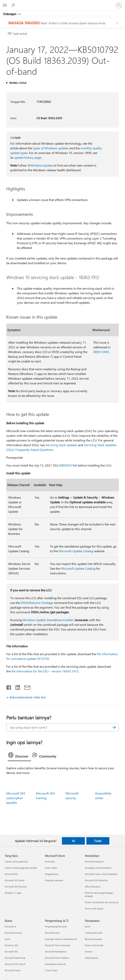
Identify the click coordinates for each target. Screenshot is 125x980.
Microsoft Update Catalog (76, 551)
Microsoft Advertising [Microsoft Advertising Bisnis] (15, 958)
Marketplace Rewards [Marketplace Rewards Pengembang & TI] (55, 964)
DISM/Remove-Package (37, 603)
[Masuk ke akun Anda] (119, 5)
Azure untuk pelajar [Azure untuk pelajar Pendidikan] (94, 908)
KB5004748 (68, 465)
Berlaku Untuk (18, 83)
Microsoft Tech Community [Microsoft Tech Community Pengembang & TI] (58, 945)
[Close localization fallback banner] (118, 23)
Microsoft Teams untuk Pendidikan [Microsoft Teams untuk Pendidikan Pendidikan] (101, 874)
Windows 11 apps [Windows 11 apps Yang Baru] (13, 893)
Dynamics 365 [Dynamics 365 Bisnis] (11, 945)
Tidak (98, 841)
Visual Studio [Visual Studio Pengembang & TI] (51, 970)
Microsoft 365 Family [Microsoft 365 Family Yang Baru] (15, 880)
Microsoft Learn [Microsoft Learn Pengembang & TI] (52, 933)
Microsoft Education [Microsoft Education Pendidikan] (94, 862)
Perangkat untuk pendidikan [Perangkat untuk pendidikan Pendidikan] (98, 868)
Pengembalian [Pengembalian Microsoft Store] (52, 874)
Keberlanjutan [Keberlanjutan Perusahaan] (91, 958)
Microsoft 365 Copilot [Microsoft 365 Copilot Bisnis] (15, 964)
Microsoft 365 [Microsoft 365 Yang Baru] (11, 874)
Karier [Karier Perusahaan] (88, 926)
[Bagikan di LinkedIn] (16, 687)
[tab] (19, 756)
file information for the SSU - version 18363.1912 (45, 671)
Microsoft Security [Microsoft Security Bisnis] (13, 933)
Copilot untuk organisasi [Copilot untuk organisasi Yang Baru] (16, 862)
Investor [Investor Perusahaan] (89, 952)
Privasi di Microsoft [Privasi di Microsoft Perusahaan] (94, 945)
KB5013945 (101, 352)
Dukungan (10, 14)
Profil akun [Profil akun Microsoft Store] (50, 862)
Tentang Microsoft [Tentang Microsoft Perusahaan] (94, 933)
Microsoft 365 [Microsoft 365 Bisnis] (11, 952)
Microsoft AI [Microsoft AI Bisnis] (10, 926)
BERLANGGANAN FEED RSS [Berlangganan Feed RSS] (28, 697)
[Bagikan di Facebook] (9, 687)
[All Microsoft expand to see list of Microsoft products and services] (5, 5)
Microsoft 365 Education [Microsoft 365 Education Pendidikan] (96, 880)
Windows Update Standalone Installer (48, 620)
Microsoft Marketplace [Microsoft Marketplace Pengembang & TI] (56, 952)
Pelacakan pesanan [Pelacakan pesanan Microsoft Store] (54, 880)
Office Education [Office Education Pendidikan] (93, 887)
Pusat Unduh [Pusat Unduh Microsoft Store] (51, 868)
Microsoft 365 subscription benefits (16, 798)
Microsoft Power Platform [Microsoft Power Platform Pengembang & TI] (57, 958)
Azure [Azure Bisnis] (7, 939)
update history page (28, 157)
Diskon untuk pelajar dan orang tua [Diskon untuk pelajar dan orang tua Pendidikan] (102, 902)
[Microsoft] (62, 3)
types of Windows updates (51, 148)
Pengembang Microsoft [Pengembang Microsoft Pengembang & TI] (56, 926)
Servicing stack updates (61, 445)
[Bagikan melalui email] (25, 687)
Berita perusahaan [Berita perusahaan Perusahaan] (94, 939)
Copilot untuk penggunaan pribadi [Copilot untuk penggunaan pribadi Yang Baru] (21, 868)
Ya (73, 841)
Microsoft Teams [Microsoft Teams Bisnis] (13, 970)
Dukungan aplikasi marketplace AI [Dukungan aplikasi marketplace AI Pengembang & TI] (61, 939)
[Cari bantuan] (14, 5)
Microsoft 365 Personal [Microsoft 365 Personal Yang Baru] (16, 887)
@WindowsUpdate (40, 165)
